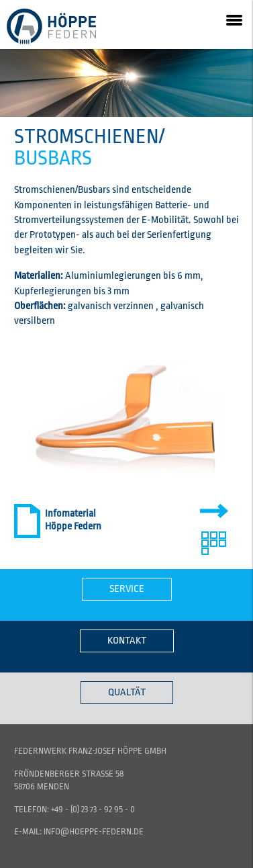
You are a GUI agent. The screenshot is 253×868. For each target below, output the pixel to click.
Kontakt (127, 641)
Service (127, 589)
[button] (234, 19)
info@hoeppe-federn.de (94, 831)
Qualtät (127, 692)
